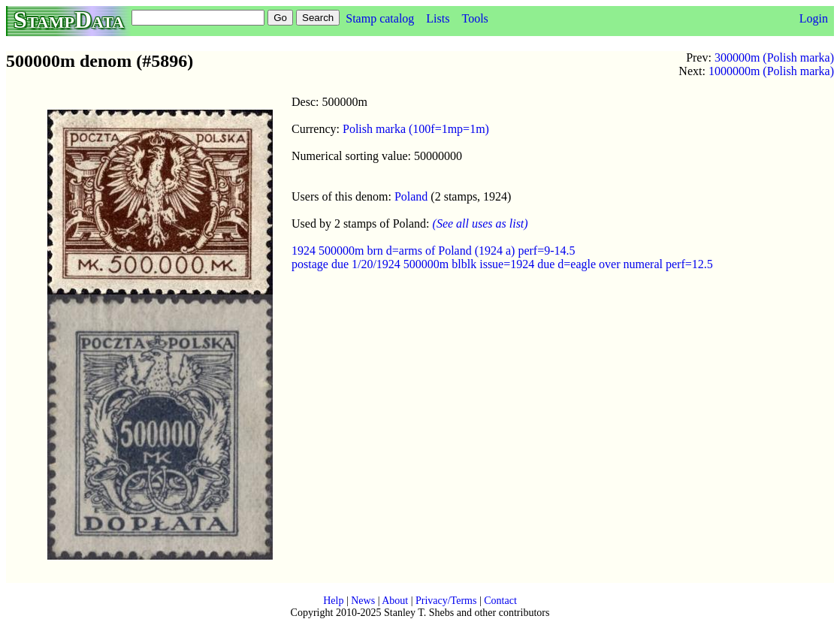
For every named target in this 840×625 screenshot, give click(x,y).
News (363, 601)
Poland (411, 196)
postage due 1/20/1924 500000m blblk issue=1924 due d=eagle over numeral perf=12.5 (502, 264)
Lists (438, 18)
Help (333, 601)
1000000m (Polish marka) (771, 71)
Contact (500, 601)
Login (814, 18)
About (395, 601)
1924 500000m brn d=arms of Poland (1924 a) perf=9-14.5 (434, 251)
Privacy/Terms (446, 601)
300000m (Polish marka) (774, 57)
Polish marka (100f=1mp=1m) (416, 129)
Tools (474, 18)
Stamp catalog (380, 18)
